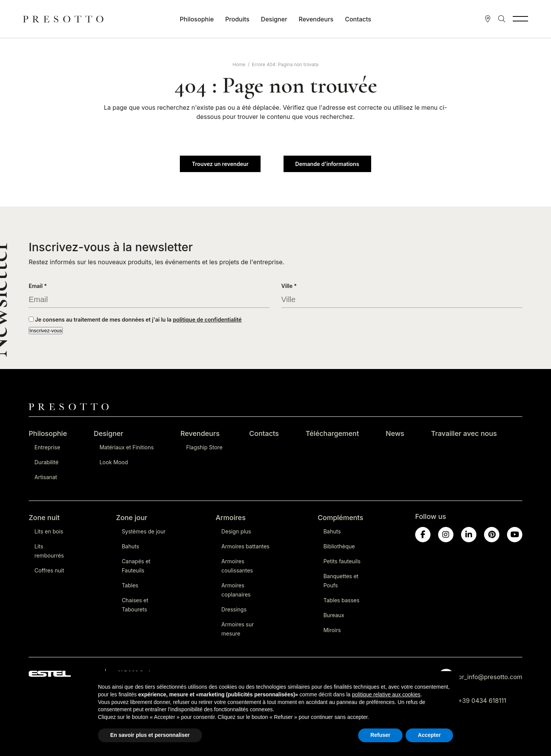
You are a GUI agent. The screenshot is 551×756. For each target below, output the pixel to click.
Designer (274, 19)
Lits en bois (49, 531)
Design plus (236, 531)
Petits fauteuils (342, 561)
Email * (38, 286)
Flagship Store (205, 447)
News (395, 433)
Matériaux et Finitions (127, 447)
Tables (130, 585)
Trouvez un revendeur (220, 164)
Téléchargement (332, 433)
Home (239, 64)
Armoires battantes (246, 546)
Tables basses (341, 600)
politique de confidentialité (207, 319)
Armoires (231, 518)
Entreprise (47, 447)
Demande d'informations (327, 164)
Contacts (358, 19)
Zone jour (132, 518)
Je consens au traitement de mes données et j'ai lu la (135, 319)
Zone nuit (44, 518)
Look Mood (114, 462)
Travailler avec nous (464, 433)
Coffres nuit (49, 570)
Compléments (340, 518)
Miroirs (332, 630)
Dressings (234, 609)
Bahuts (130, 546)
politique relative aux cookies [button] (386, 694)
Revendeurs (316, 19)
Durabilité (46, 462)
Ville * (289, 286)
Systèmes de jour (144, 531)
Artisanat (46, 477)
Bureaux (334, 615)
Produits (237, 19)
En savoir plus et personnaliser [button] (150, 735)
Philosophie (197, 19)
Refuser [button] (380, 735)
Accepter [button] (429, 735)
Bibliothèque (339, 546)
